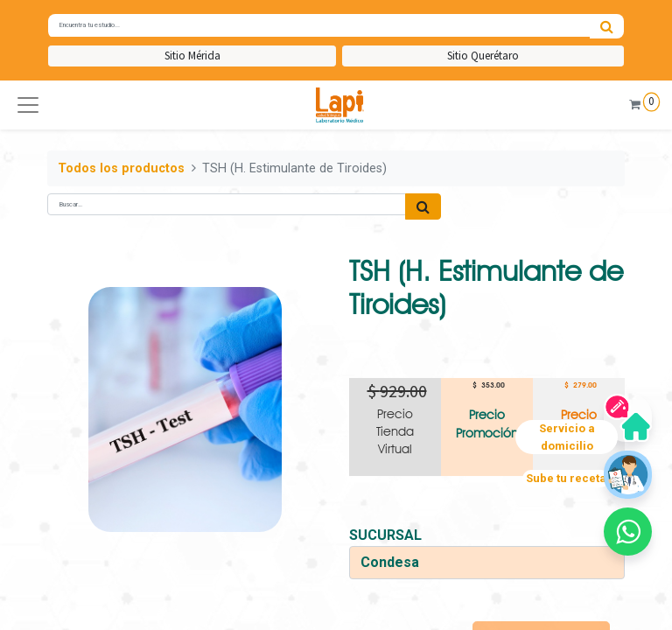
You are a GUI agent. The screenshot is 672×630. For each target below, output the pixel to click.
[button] (28, 105)
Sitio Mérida (192, 56)
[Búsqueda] (607, 26)
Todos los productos (121, 168)
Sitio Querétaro (483, 56)
